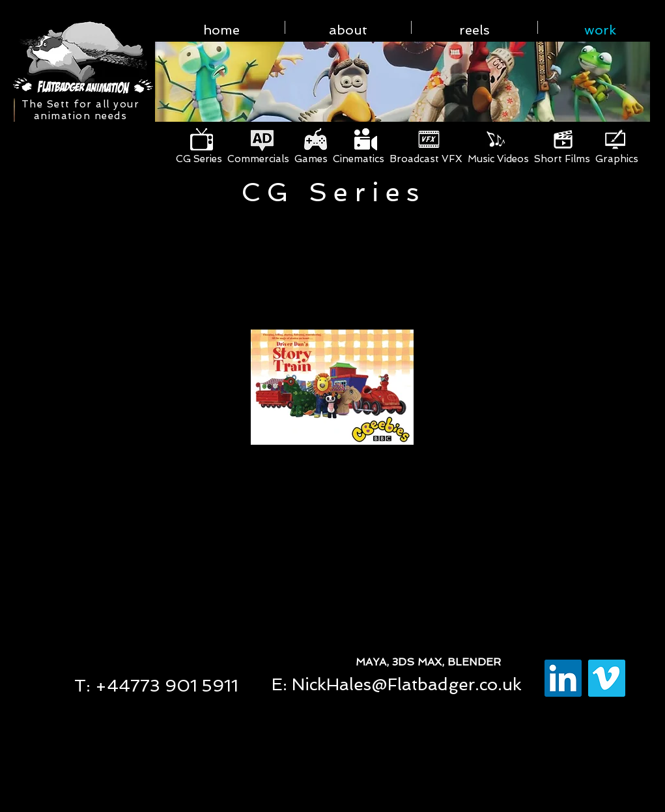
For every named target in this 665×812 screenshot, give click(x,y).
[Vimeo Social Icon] (607, 678)
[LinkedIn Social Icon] (563, 678)
